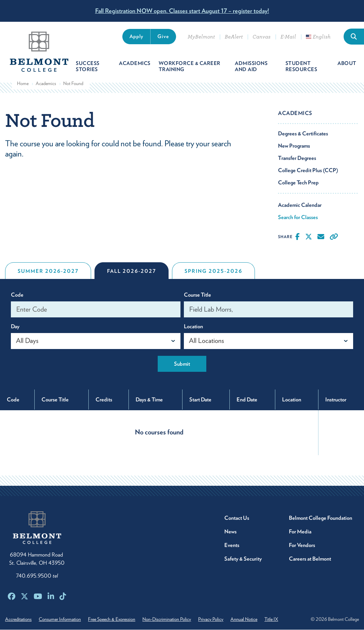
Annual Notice (246, 619)
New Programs (294, 146)
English (318, 37)
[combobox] (96, 341)
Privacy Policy (212, 619)
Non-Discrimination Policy (168, 619)
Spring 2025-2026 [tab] (213, 271)
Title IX (273, 619)
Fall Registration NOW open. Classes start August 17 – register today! (182, 11)
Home (23, 84)
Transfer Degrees (297, 158)
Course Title (197, 295)
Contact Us (237, 518)
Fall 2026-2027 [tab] (132, 271)
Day (15, 327)
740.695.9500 (37, 576)
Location (193, 327)
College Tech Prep (298, 183)
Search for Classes (298, 218)
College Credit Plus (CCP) (308, 171)
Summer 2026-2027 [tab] (48, 271)
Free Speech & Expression (112, 619)
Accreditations (18, 619)
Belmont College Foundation (320, 518)
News (230, 532)
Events (232, 545)
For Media (300, 532)
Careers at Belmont (310, 559)
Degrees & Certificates (303, 134)
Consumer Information (60, 619)
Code (17, 295)
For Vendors (302, 545)
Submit (182, 364)
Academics (46, 84)
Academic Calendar (300, 205)
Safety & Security (243, 559)
